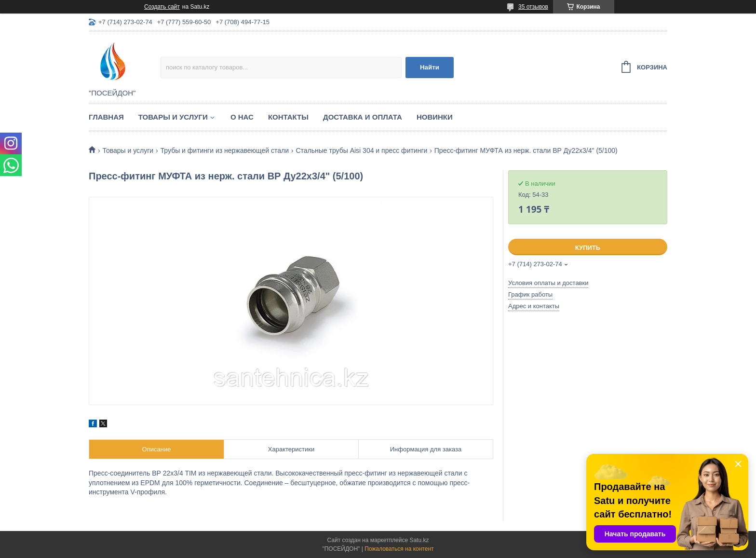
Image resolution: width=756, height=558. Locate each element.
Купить (588, 248)
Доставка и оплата (363, 117)
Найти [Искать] (430, 67)
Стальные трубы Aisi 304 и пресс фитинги (361, 150)
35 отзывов (533, 7)
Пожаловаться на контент (399, 549)
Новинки (435, 117)
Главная (106, 117)
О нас (242, 117)
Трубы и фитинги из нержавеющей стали (225, 150)
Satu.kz (419, 540)
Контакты (288, 117)
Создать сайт (162, 7)
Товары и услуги (173, 117)
